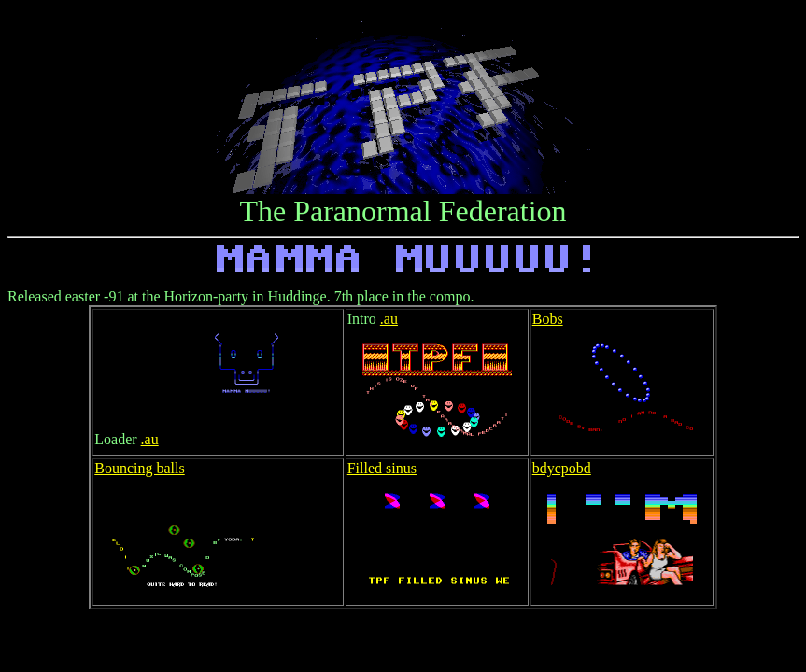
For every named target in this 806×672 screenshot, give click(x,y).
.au (150, 439)
